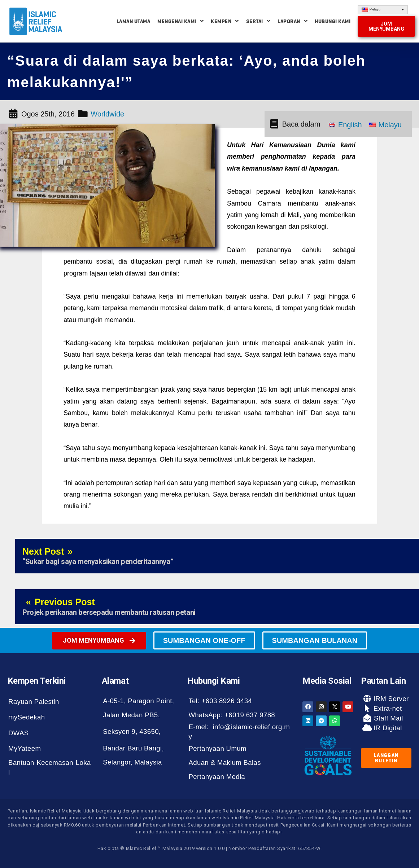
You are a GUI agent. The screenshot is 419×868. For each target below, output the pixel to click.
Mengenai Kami (180, 21)
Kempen (225, 21)
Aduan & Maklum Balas (224, 763)
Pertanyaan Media (217, 777)
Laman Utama (134, 21)
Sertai (258, 21)
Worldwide (107, 114)
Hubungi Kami (333, 21)
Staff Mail (388, 718)
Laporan (293, 21)
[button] (386, 26)
